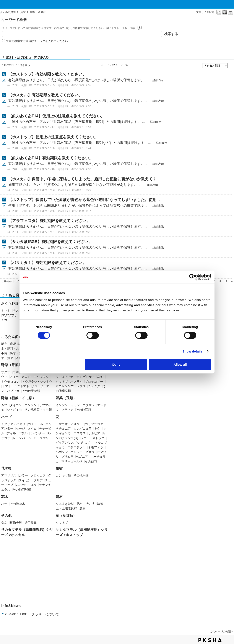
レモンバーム (22, 438)
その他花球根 (22, 489)
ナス (16, 311)
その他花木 (17, 504)
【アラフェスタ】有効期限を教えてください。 (49, 221)
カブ (4, 405)
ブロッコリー (94, 382)
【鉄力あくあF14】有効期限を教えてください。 (51, 158)
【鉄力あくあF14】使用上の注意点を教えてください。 (56, 116)
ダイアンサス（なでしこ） (74, 443)
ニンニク (94, 386)
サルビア (94, 433)
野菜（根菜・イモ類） (18, 398)
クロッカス (38, 475)
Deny (116, 364)
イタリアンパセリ (13, 424)
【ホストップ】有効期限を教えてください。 (47, 74)
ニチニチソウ (76, 447)
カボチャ (19, 372)
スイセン (25, 480)
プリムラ (67, 457)
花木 (5, 497)
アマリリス (9, 475)
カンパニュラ (83, 428)
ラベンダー (37, 433)
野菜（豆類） (66, 398)
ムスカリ (22, 485)
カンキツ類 (63, 475)
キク (97, 428)
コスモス (80, 433)
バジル (23, 433)
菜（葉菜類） (66, 516)
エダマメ (89, 405)
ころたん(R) (10, 337)
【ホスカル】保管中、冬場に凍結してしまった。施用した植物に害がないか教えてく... (84, 179)
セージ (20, 428)
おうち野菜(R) (12, 303)
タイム (32, 428)
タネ (4, 523)
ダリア (38, 480)
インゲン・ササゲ (68, 405)
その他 (6, 516)
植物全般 (16, 523)
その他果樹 (81, 475)
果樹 (59, 468)
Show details (193, 351)
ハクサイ (76, 382)
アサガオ (62, 424)
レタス (81, 386)
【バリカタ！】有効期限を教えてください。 (47, 263)
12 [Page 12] (226, 281)
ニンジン (31, 405)
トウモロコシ (10, 382)
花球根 (6, 468)
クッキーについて (45, 614)
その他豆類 (83, 410)
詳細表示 (158, 80)
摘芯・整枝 (17, 353)
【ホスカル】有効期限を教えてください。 (45, 95)
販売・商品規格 (12, 344)
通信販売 (31, 523)
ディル (11, 433)
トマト (6, 311)
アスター (76, 424)
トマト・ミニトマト (16, 386)
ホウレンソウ (65, 386)
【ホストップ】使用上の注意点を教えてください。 (53, 137)
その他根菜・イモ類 (38, 410)
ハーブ (6, 417)
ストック (98, 438)
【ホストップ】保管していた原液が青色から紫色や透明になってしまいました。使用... (84, 200)
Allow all (180, 364)
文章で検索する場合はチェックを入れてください (37, 41)
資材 (23, 12)
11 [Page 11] (220, 281)
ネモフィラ (96, 447)
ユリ (34, 485)
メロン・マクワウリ (35, 377)
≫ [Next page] (232, 281)
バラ (4, 504)
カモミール (36, 424)
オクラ (6, 372)
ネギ (100, 377)
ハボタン (62, 452)
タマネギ (62, 382)
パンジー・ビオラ (83, 452)
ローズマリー (43, 438)
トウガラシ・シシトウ (37, 382)
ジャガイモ (14, 410)
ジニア (85, 438)
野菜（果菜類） (13, 365)
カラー (23, 475)
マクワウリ (10, 315)
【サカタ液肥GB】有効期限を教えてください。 (50, 242)
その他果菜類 (31, 391)
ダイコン (16, 405)
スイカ (14, 377)
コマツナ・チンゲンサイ (78, 377)
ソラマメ (67, 410)
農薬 (83, 508)
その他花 (91, 461)
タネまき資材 (65, 504)
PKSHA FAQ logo (210, 640)
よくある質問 (8, 12)
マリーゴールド (72, 461)
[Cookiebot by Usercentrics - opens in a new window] (192, 277)
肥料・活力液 (86, 504)
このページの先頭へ (222, 631)
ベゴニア (82, 457)
